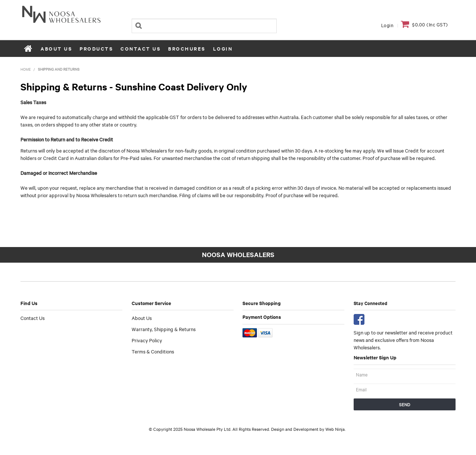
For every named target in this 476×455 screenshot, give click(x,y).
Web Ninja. (335, 429)
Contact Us (141, 49)
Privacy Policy (147, 340)
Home (29, 48)
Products (96, 49)
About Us (56, 49)
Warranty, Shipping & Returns (164, 329)
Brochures (187, 49)
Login (387, 25)
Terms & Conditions (153, 351)
